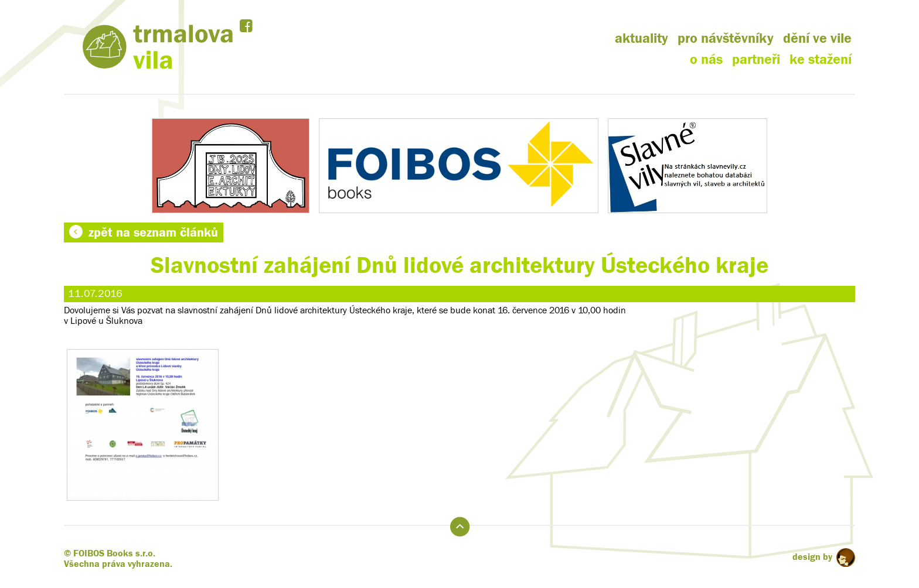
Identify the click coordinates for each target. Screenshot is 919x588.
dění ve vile (817, 38)
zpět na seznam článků (144, 233)
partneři (756, 59)
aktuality (641, 38)
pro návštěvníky (726, 38)
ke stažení (821, 59)
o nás (706, 59)
